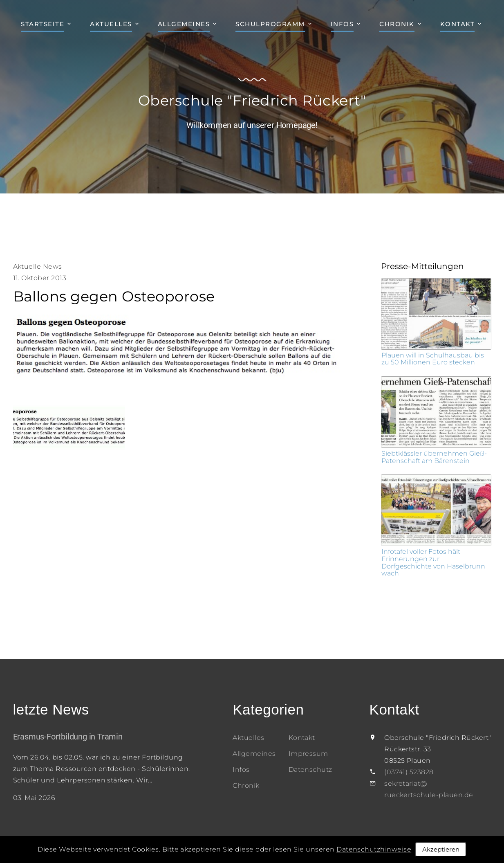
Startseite (43, 24)
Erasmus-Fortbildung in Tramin (68, 737)
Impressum (308, 754)
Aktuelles (111, 24)
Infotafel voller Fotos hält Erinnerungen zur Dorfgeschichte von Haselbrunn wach (433, 562)
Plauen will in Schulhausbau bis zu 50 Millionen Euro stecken (433, 359)
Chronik (397, 24)
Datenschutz (310, 770)
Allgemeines (184, 24)
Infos (342, 24)
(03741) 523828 (409, 772)
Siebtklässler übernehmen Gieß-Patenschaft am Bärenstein (434, 457)
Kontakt (458, 24)
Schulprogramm (270, 24)
